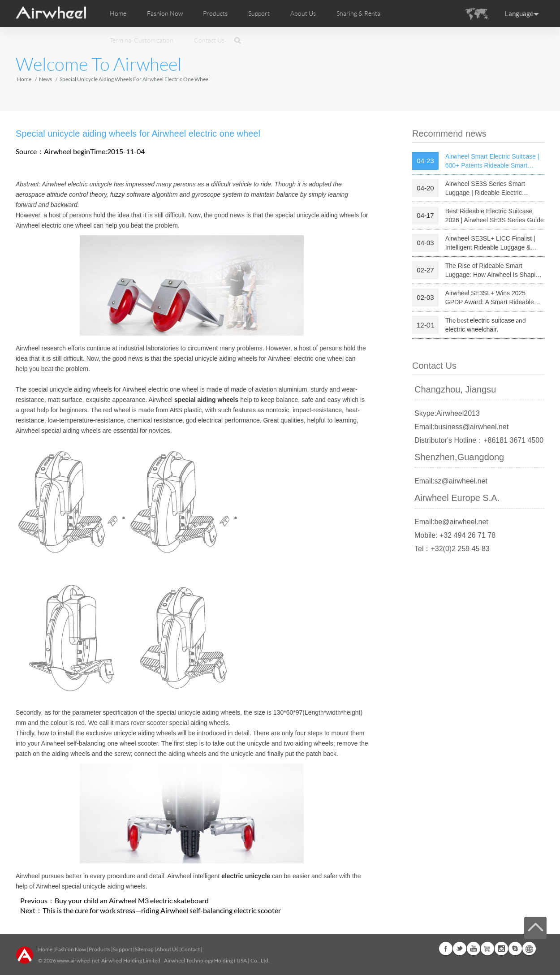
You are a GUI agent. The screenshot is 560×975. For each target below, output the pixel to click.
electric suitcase (492, 320)
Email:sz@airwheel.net (451, 481)
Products (215, 13)
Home (118, 13)
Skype (515, 949)
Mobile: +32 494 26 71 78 (455, 535)
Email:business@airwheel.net (461, 427)
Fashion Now (71, 949)
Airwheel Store (487, 949)
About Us (167, 949)
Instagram (501, 949)
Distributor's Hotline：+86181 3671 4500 (479, 440)
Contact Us (209, 40)
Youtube (474, 949)
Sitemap (144, 949)
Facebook (446, 949)
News (45, 79)
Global (529, 949)
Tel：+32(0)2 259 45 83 (452, 549)
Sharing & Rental (359, 13)
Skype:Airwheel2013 (447, 413)
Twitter (460, 949)
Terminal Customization (142, 40)
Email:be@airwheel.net (451, 522)
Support (259, 13)
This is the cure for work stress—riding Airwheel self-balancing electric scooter (162, 910)
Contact (190, 949)
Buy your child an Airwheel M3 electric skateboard (132, 900)
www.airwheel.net (78, 960)
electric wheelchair (471, 329)
